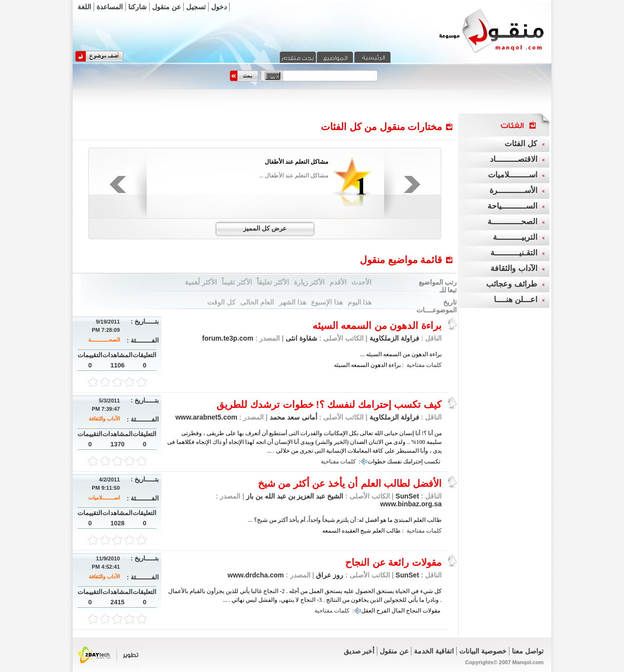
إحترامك (413, 461)
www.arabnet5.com (206, 417)
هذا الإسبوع (327, 302)
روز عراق (329, 575)
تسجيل (196, 7)
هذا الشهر (292, 302)
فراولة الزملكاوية (394, 338)
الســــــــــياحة (512, 206)
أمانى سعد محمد (292, 417)
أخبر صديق (359, 651)
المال (398, 611)
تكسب (432, 461)
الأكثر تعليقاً (273, 282)
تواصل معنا (528, 651)
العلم (379, 531)
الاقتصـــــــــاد (514, 159)
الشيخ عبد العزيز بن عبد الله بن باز (294, 496)
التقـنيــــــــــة (514, 253)
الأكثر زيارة (310, 282)
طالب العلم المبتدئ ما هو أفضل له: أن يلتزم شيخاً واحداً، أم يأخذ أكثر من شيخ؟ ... (345, 520)
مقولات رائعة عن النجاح (393, 562)
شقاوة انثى (301, 338)
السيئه (342, 365)
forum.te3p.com (228, 338)
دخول (219, 7)
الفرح (383, 611)
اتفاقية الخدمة (434, 651)
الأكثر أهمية (201, 282)
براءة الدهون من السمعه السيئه (377, 326)
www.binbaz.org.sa (411, 504)
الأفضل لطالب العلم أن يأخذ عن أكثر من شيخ (350, 483)
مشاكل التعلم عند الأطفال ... (293, 175)
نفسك (394, 461)
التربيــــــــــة (515, 237)
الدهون (379, 365)
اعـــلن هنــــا (515, 299)
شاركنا (137, 7)
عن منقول (166, 7)
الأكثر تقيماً (237, 282)
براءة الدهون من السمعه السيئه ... (401, 354)
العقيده (350, 531)
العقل (368, 611)
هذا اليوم (360, 302)
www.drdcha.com (256, 575)
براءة (395, 365)
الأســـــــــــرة (513, 190)
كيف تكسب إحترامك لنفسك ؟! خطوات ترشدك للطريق (329, 404)
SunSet (407, 496)
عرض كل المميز (265, 228)
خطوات (377, 461)
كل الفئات (521, 144)
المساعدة (110, 7)
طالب (393, 531)
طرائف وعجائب (511, 284)
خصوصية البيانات (483, 651)
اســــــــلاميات (104, 498)
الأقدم (338, 282)
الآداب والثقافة (104, 419)
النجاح (414, 611)
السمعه (360, 365)
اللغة (84, 7)
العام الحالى (257, 302)
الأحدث (361, 282)
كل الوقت (221, 302)
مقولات (431, 611)
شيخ (366, 531)
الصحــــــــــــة (104, 340)
